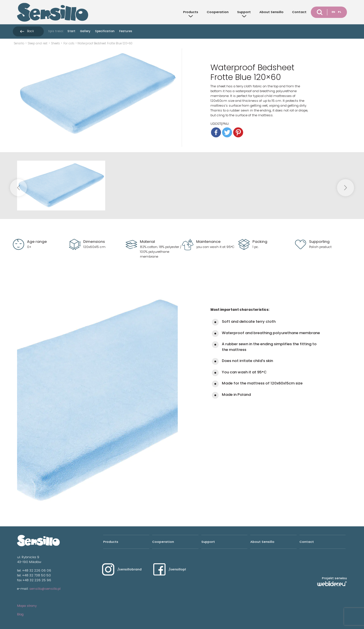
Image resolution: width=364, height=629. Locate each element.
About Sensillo (271, 12)
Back (30, 31)
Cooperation (218, 12)
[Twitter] (227, 132)
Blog (20, 614)
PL (340, 12)
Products (191, 12)
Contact (299, 12)
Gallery (85, 31)
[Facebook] (216, 132)
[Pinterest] (238, 132)
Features (126, 31)
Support (244, 12)
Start (71, 31)
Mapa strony (27, 606)
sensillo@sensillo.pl (45, 589)
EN (333, 12)
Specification (105, 31)
